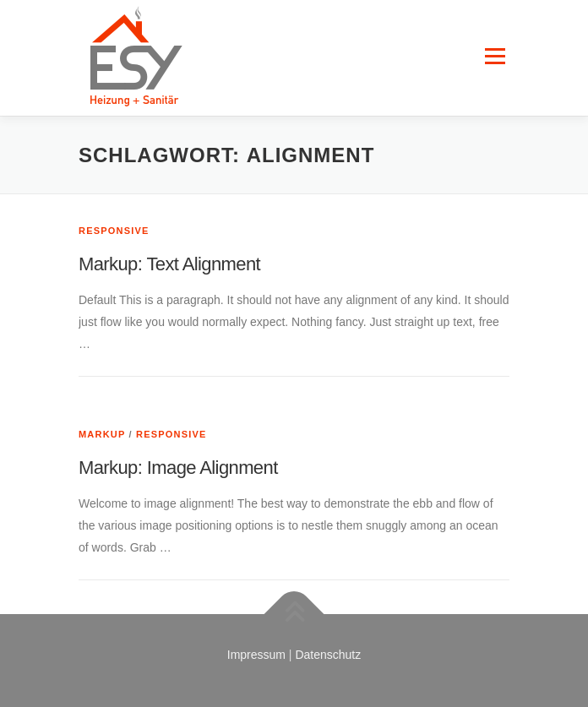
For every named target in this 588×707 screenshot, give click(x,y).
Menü (495, 41)
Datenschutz (328, 655)
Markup (102, 434)
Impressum (256, 655)
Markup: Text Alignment (169, 264)
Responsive (114, 231)
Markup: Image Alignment (178, 468)
